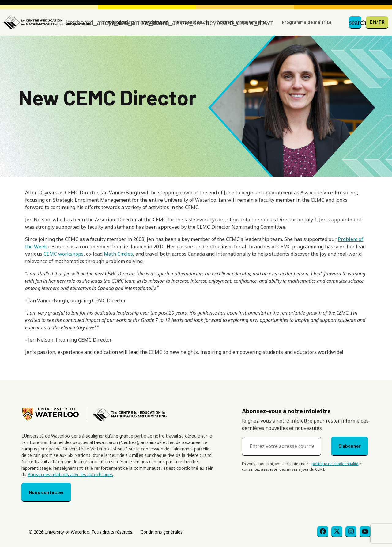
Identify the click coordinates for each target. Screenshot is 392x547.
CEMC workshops (64, 254)
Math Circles (118, 254)
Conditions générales (162, 532)
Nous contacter (46, 492)
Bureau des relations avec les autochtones (70, 474)
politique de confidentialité (335, 464)
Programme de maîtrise (307, 22)
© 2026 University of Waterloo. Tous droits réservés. (81, 532)
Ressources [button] (189, 22)
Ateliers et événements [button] (242, 22)
